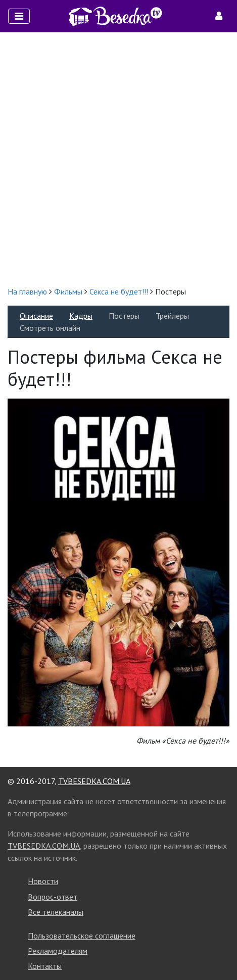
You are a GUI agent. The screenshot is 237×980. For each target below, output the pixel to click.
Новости (43, 881)
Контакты (45, 966)
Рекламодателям (58, 951)
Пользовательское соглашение (82, 936)
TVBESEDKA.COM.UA (94, 781)
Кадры (81, 316)
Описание (36, 316)
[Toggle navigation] (19, 16)
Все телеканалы (56, 912)
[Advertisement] (118, 159)
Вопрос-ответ (53, 897)
